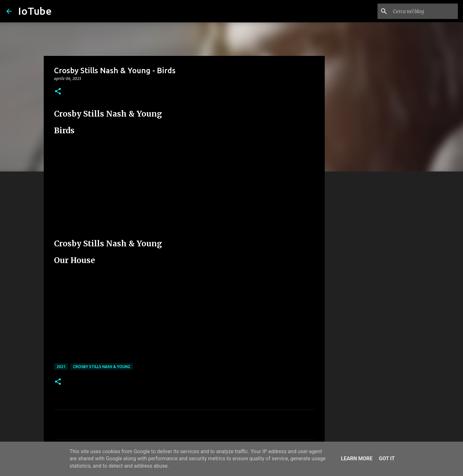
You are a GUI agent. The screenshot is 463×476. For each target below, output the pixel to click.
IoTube (35, 11)
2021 (61, 367)
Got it (387, 458)
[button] (58, 92)
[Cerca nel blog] (424, 11)
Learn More (357, 458)
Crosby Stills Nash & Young (102, 367)
